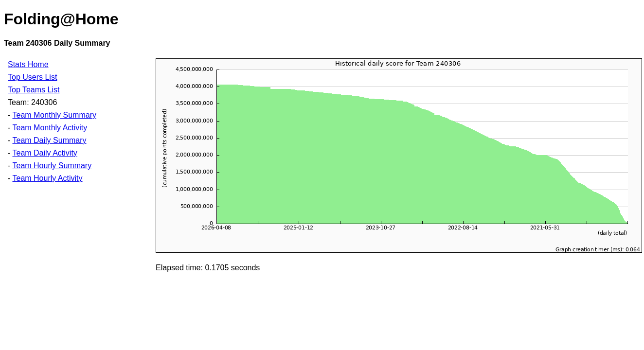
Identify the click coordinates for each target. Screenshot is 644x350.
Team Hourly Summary (52, 166)
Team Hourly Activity (47, 178)
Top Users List (32, 77)
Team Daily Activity (45, 153)
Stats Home (28, 64)
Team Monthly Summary (54, 115)
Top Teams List (34, 90)
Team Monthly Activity (50, 128)
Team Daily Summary (49, 140)
